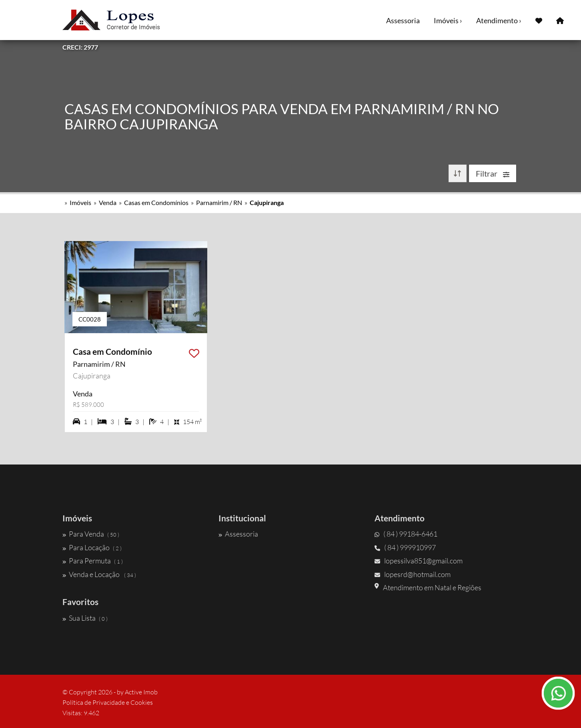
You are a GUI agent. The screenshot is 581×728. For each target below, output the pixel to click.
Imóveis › (448, 20)
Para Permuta (93, 561)
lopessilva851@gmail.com (419, 561)
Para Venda (91, 534)
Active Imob (141, 692)
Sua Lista (85, 618)
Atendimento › (499, 20)
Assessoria (403, 20)
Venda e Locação (99, 574)
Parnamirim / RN (219, 202)
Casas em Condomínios (156, 202)
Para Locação (92, 547)
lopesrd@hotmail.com (413, 574)
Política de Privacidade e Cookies (108, 702)
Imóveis (80, 202)
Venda (108, 202)
